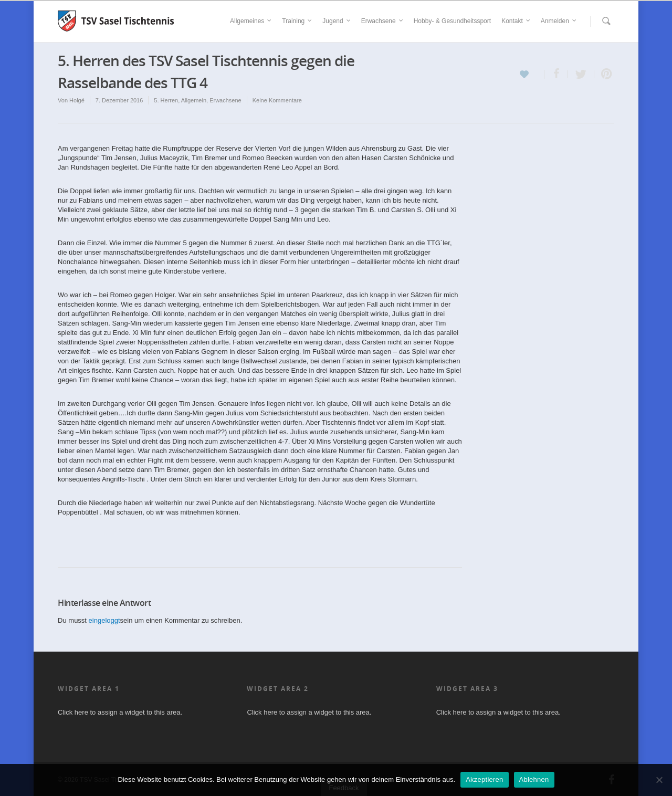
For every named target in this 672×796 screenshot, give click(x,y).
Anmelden (559, 21)
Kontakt (516, 21)
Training (297, 21)
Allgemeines (251, 21)
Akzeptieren (484, 779)
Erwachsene (383, 21)
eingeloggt (104, 620)
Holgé (77, 100)
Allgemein (194, 100)
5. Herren (166, 100)
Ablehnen (534, 779)
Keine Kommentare (277, 100)
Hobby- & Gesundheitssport (452, 21)
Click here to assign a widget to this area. (120, 712)
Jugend (337, 21)
